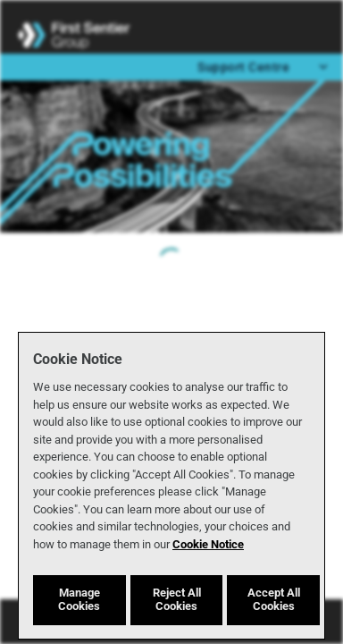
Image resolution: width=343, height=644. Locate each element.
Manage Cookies (79, 599)
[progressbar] (171, 261)
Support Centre (264, 66)
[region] (171, 486)
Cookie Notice (208, 544)
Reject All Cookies (177, 599)
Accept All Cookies (274, 599)
